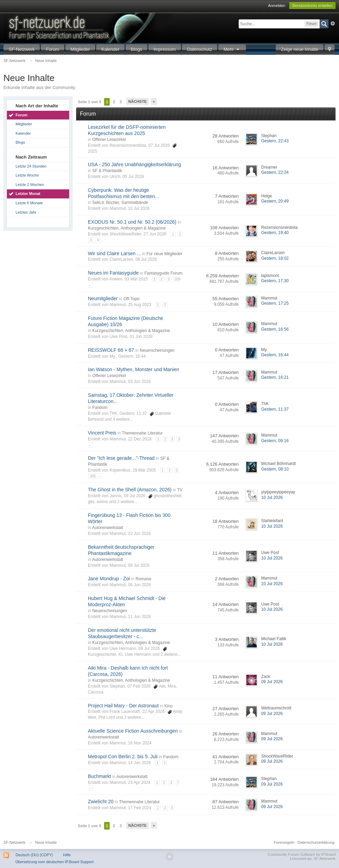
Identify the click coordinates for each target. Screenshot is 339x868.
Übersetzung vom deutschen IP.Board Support (54, 862)
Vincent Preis (102, 433)
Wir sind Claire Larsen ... (114, 253)
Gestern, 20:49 (275, 201)
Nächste (138, 101)
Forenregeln (284, 842)
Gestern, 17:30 (275, 281)
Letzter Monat (28, 194)
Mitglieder (80, 49)
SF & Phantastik (107, 171)
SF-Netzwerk (22, 49)
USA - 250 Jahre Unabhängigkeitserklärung (134, 164)
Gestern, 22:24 (275, 172)
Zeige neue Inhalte (300, 49)
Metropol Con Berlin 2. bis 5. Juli (123, 757)
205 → (95, 476)
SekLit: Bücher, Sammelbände (120, 203)
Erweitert (333, 24)
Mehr (232, 49)
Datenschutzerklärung (316, 842)
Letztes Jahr (26, 212)
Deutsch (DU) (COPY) (34, 855)
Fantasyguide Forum (163, 273)
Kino (168, 706)
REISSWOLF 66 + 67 (111, 350)
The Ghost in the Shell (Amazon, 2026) (130, 490)
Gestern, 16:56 (275, 329)
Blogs (136, 49)
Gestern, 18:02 (275, 258)
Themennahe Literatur (142, 433)
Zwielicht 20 (101, 802)
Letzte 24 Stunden (31, 166)
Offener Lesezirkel (109, 140)
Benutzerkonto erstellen (312, 6)
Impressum (165, 49)
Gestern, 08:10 (275, 469)
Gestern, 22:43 (275, 141)
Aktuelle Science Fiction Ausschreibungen (133, 731)
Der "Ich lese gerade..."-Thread (121, 458)
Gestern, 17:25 (275, 303)
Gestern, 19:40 (275, 233)
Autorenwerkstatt (108, 528)
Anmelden (277, 6)
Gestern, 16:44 (275, 355)
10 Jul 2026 (272, 498)
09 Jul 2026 (272, 682)
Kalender (110, 49)
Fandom (100, 408)
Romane (143, 579)
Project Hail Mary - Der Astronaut (123, 706)
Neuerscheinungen (157, 350)
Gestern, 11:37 (275, 409)
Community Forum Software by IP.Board (302, 854)
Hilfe (67, 855)
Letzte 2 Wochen (30, 185)
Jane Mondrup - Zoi (109, 579)
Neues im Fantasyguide (113, 273)
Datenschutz (200, 49)
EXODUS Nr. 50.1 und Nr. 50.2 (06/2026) (132, 222)
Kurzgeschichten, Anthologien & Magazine (127, 228)
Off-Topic (132, 299)
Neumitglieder (103, 298)
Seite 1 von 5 (89, 102)
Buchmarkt (99, 776)
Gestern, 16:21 (275, 377)
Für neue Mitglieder (164, 254)
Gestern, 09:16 (275, 441)
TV (180, 490)
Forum (53, 49)
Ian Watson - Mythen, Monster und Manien (134, 369)
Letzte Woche (27, 175)
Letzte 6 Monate (29, 203)
